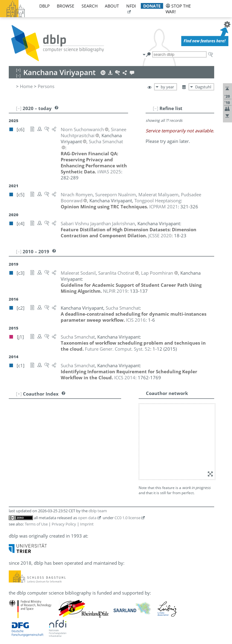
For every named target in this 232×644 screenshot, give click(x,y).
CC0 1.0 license (127, 518)
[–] (156, 108)
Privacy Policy (64, 524)
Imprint (87, 524)
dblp (44, 6)
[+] (19, 394)
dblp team (98, 511)
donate (152, 6)
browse (66, 6)
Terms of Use (36, 524)
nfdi (131, 6)
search (90, 6)
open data (87, 518)
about (112, 6)
